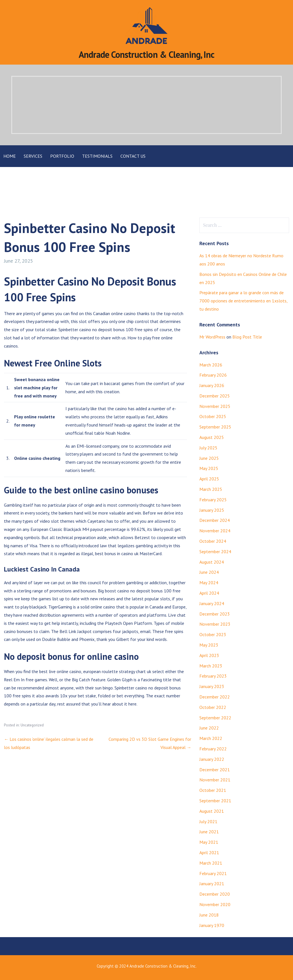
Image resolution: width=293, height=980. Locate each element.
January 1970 (212, 925)
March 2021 (211, 863)
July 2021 (208, 821)
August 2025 (212, 437)
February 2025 (213, 500)
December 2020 (215, 894)
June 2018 (209, 915)
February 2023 (213, 676)
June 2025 (209, 458)
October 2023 (213, 634)
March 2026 (211, 365)
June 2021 (209, 832)
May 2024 (209, 583)
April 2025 (209, 479)
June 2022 (209, 728)
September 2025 (215, 427)
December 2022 (215, 697)
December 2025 (215, 396)
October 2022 (213, 707)
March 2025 (211, 489)
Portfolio (62, 156)
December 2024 (215, 520)
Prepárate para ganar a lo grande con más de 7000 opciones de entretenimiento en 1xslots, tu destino (243, 301)
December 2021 (215, 770)
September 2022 (215, 718)
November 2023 (215, 624)
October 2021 (213, 790)
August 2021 (212, 811)
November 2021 (215, 780)
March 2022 (211, 738)
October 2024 (213, 541)
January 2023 (212, 686)
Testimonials (97, 156)
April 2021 (209, 852)
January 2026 (212, 385)
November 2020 (215, 904)
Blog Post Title (247, 337)
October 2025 (213, 416)
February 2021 (213, 873)
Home (10, 156)
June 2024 (209, 572)
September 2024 (215, 551)
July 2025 (208, 448)
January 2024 (212, 603)
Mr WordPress (212, 337)
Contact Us (133, 156)
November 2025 (215, 406)
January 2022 (212, 759)
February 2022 (213, 749)
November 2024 (215, 531)
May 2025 (209, 468)
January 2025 (212, 510)
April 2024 (209, 593)
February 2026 (213, 375)
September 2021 (215, 801)
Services (33, 156)
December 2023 (215, 614)
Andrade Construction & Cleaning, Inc (146, 54)
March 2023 (211, 666)
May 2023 (209, 645)
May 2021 (209, 842)
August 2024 (212, 562)
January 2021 (212, 884)
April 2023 (209, 655)
